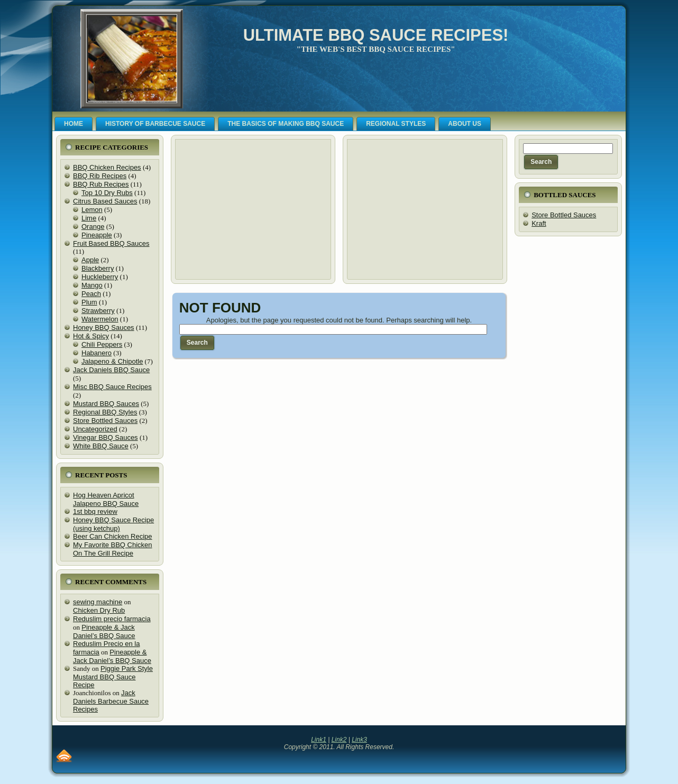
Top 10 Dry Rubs (107, 193)
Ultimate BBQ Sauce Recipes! (376, 35)
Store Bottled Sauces (105, 421)
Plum (89, 302)
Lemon (92, 210)
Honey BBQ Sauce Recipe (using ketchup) (113, 524)
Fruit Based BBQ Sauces (111, 243)
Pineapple (97, 235)
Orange (93, 227)
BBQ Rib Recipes (100, 176)
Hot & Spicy (91, 336)
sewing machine (98, 602)
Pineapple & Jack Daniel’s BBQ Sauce (104, 631)
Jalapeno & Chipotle (112, 361)
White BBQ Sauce (101, 446)
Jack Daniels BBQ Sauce (111, 370)
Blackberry (98, 268)
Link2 (339, 740)
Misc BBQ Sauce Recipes (112, 387)
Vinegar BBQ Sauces (106, 437)
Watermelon (100, 319)
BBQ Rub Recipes (101, 184)
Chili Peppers (102, 344)
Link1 (319, 740)
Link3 (359, 740)
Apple (90, 260)
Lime (89, 218)
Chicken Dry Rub (99, 610)
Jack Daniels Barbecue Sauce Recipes (111, 701)
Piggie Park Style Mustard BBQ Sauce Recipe (113, 677)
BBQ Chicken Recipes (107, 167)
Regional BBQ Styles (105, 412)
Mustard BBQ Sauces (106, 404)
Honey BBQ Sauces (104, 328)
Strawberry (98, 311)
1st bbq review (95, 511)
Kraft (539, 223)
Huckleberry (100, 277)
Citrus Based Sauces (105, 201)
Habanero (97, 353)
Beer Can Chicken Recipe (113, 536)
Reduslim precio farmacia (112, 619)
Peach (91, 294)
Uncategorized (95, 429)
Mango (92, 285)
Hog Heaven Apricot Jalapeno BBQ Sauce (106, 499)
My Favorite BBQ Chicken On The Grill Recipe (113, 549)
